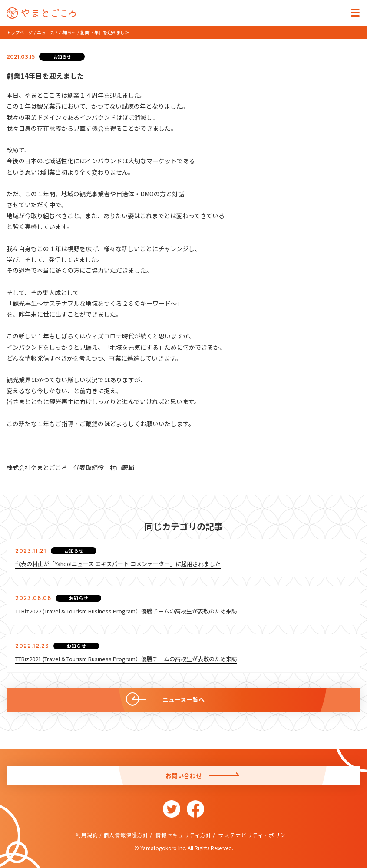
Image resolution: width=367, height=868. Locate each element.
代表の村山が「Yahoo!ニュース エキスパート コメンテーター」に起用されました (118, 564)
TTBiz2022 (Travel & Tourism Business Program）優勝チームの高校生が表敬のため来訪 (126, 611)
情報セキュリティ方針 (183, 835)
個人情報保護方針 (126, 835)
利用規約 (87, 835)
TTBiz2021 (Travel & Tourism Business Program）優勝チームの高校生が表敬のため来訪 (126, 659)
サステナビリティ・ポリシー (254, 835)
